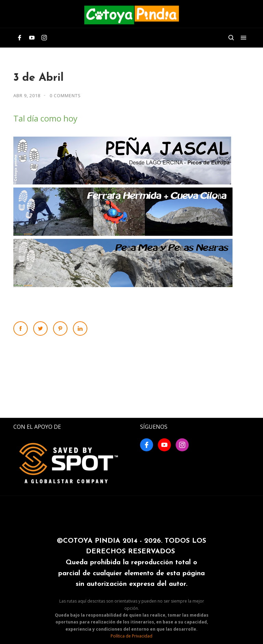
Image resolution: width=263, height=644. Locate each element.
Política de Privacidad (131, 636)
